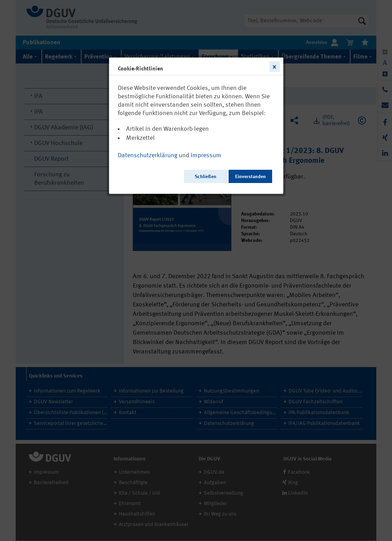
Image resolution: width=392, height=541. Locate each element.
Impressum (206, 155)
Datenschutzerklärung (148, 155)
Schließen (206, 177)
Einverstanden (251, 177)
